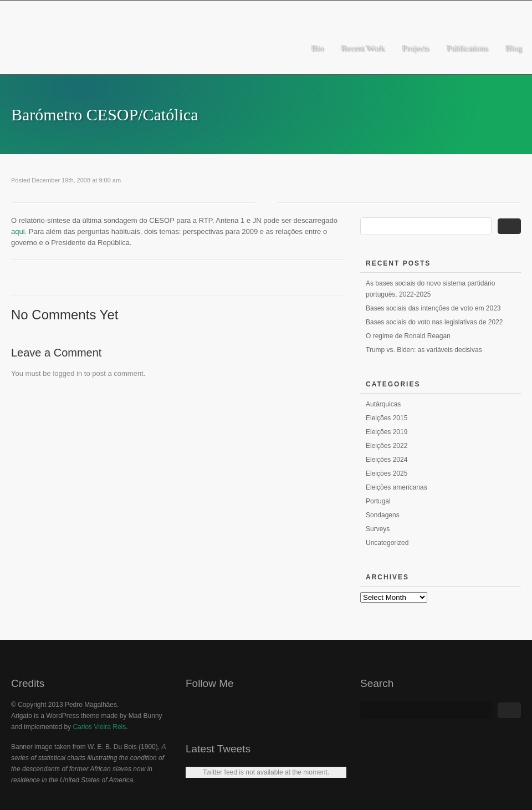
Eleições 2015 (387, 418)
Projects (415, 48)
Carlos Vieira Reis (99, 727)
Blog (513, 48)
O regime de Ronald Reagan (408, 336)
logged (63, 373)
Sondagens (383, 515)
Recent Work (362, 48)
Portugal (378, 501)
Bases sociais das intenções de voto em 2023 (433, 308)
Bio (317, 48)
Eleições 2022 (387, 446)
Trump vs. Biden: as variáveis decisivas (424, 350)
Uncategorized (387, 543)
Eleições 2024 (387, 460)
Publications (467, 48)
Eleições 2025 (387, 473)
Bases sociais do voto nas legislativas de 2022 (434, 322)
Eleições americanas (397, 487)
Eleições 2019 (387, 432)
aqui (18, 231)
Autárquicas (383, 404)
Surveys (378, 529)
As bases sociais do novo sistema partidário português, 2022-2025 (430, 289)
